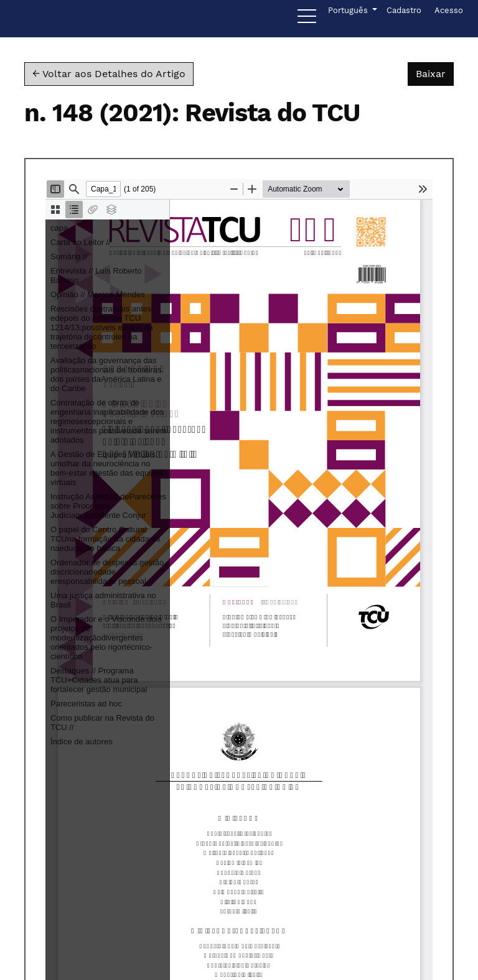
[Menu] (307, 19)
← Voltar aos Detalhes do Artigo (109, 74)
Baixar (435, 73)
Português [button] (349, 9)
